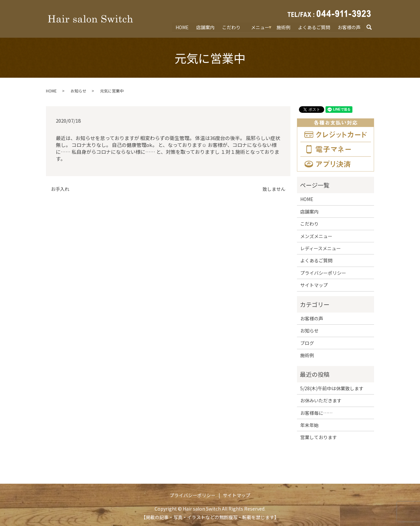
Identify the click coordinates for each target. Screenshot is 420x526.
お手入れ (60, 189)
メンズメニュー (316, 236)
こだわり (232, 27)
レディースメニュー (321, 248)
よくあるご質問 (314, 27)
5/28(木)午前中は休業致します (332, 388)
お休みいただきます (321, 400)
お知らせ (78, 91)
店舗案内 (206, 27)
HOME (183, 27)
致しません (274, 189)
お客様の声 (349, 27)
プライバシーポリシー (323, 273)
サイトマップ (314, 285)
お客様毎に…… (316, 413)
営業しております (319, 437)
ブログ (307, 343)
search (372, 28)
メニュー (261, 27)
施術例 (284, 27)
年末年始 (309, 425)
